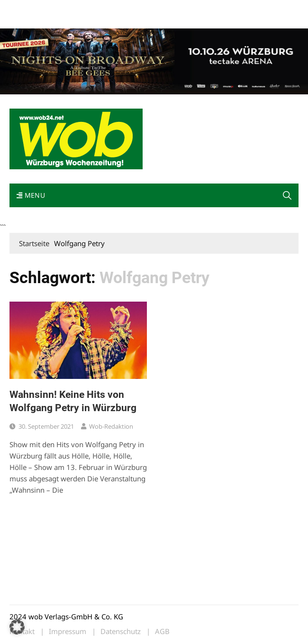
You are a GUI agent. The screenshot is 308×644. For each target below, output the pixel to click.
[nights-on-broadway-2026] (154, 61)
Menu (31, 195)
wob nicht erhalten (75, 9)
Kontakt (118, 9)
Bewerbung (63, 20)
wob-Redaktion (111, 426)
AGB (162, 631)
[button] (287, 195)
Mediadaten (27, 9)
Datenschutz (121, 631)
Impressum (26, 20)
